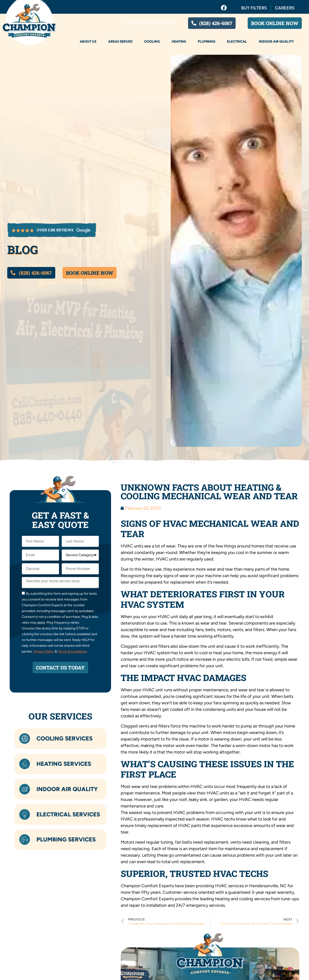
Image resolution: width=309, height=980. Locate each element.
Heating (179, 42)
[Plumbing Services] (25, 840)
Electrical (237, 42)
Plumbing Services (66, 839)
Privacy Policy (44, 651)
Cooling (152, 42)
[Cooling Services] (25, 739)
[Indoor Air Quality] (25, 789)
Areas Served (120, 42)
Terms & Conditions (72, 651)
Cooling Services (64, 738)
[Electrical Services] (25, 814)
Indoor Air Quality (276, 42)
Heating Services (64, 764)
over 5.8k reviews (55, 230)
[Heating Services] (25, 764)
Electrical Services (68, 814)
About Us (88, 42)
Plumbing (207, 42)
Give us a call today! (151, 23)
